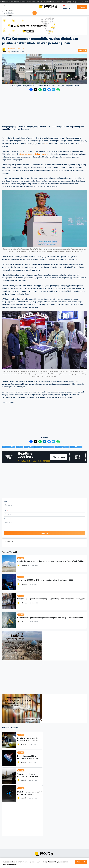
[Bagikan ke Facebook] (31, 90)
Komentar (7, 519)
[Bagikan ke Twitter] (36, 90)
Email (6, 511)
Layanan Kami (8, 16)
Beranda (6, 6)
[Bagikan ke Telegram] (54, 90)
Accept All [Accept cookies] (81, 862)
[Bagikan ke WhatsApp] (58, 90)
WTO (46, 143)
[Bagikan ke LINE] (40, 90)
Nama (6, 501)
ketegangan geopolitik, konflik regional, (34, 154)
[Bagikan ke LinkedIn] (45, 90)
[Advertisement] (44, 109)
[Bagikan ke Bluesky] (49, 90)
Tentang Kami (8, 11)
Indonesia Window (16, 49)
